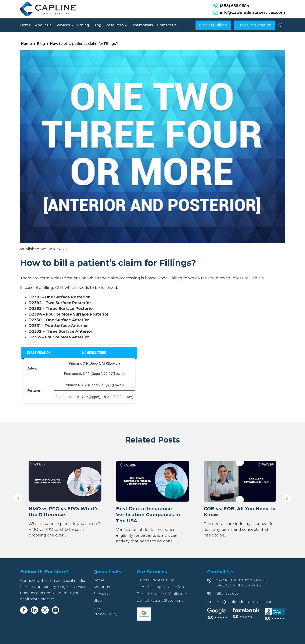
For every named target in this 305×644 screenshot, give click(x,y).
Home (26, 25)
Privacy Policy (105, 614)
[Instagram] (45, 610)
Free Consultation (255, 25)
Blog (97, 25)
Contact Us (167, 25)
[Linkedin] (34, 610)
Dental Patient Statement (160, 601)
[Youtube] (56, 610)
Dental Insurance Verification (162, 594)
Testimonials (142, 25)
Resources (115, 25)
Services (63, 25)
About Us (43, 25)
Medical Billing (213, 25)
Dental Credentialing (156, 580)
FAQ (97, 607)
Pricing (83, 25)
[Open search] (281, 25)
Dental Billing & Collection (160, 587)
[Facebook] (24, 610)
